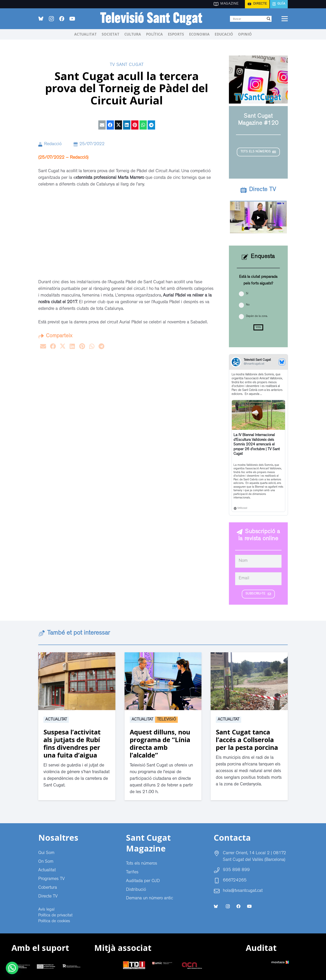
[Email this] (102, 125)
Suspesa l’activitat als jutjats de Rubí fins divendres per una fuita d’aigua (72, 743)
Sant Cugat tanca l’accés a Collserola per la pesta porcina (247, 740)
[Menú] (285, 19)
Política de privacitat (55, 916)
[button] (12, 968)
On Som (46, 862)
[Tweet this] (118, 125)
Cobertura (48, 888)
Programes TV (51, 879)
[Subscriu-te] (258, 594)
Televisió (166, 720)
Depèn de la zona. (257, 316)
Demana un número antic (149, 898)
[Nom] (258, 561)
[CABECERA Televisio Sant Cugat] (154, 19)
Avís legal (46, 910)
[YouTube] (72, 19)
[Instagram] (51, 19)
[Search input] (249, 19)
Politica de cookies (54, 921)
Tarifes (132, 872)
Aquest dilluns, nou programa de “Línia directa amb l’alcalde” (160, 743)
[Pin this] (135, 125)
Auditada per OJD (143, 881)
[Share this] (110, 125)
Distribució (136, 890)
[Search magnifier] (269, 19)
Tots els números (142, 864)
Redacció (53, 144)
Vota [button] (258, 327)
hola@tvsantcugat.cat (243, 891)
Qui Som (46, 853)
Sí (247, 294)
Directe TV (48, 897)
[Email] (258, 579)
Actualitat (56, 720)
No (248, 305)
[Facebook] (62, 19)
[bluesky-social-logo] (41, 19)
